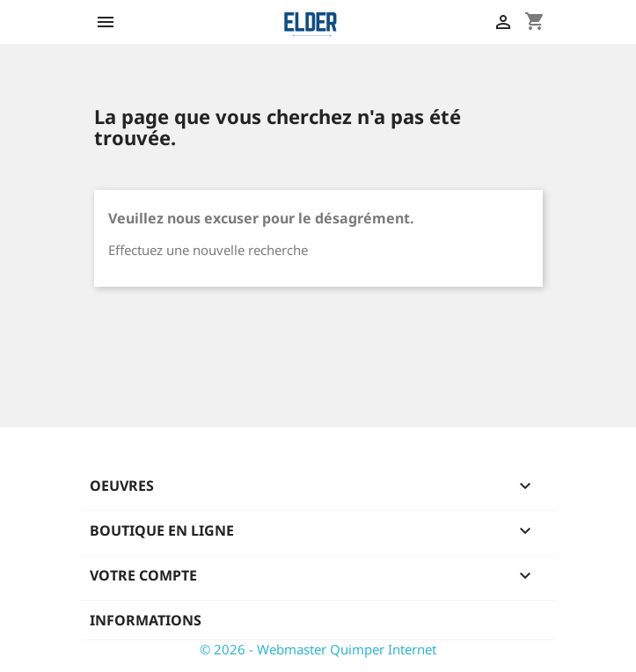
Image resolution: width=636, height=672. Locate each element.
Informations (146, 620)
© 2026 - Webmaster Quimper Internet (318, 649)
